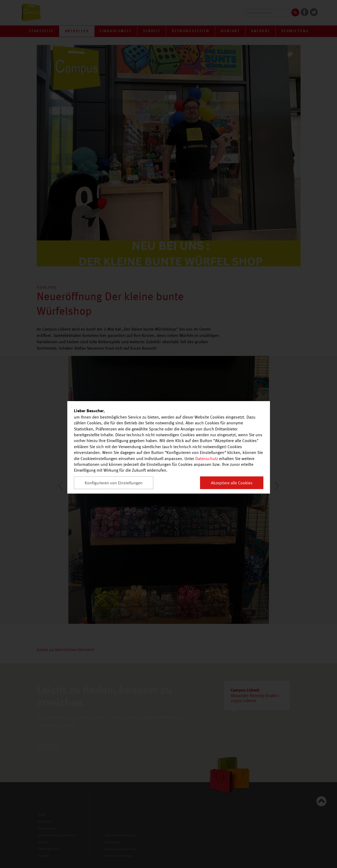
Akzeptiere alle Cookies (232, 483)
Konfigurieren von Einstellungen (114, 483)
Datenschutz (207, 458)
